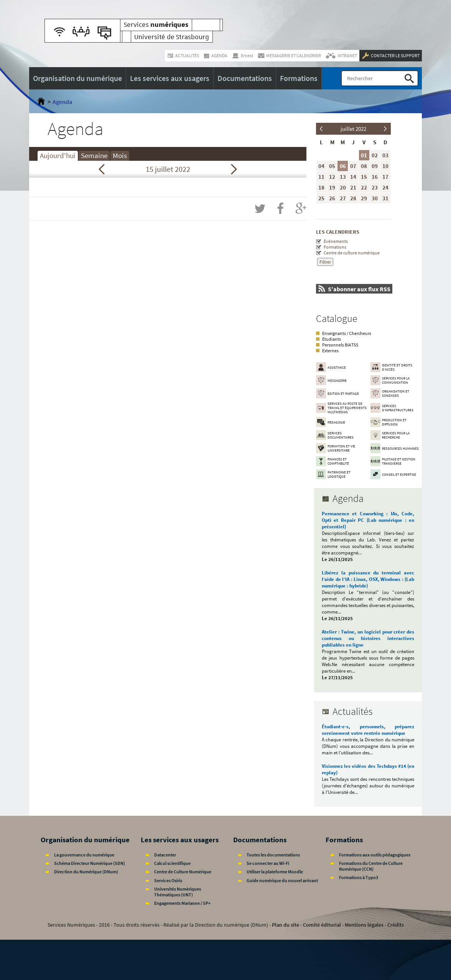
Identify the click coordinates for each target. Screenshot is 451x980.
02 (375, 155)
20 (343, 187)
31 (385, 198)
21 (353, 187)
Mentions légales (364, 925)
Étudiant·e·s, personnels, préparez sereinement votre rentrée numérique (368, 730)
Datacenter (165, 855)
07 (353, 166)
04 (321, 166)
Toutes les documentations (273, 855)
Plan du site (286, 925)
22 (364, 187)
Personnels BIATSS (340, 345)
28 (353, 198)
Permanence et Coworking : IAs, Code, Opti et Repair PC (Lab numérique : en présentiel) (368, 520)
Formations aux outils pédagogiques (375, 855)
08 (364, 166)
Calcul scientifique (172, 863)
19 (332, 187)
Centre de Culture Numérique (183, 872)
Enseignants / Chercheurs (347, 333)
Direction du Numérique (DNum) (86, 872)
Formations (335, 247)
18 (321, 187)
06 (343, 166)
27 (343, 198)
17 (385, 177)
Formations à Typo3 (359, 877)
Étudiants (332, 339)
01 (364, 155)
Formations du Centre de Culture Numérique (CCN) (371, 866)
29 (364, 198)
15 (364, 177)
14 (353, 177)
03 (385, 155)
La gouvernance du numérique (84, 855)
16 (375, 177)
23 (375, 187)
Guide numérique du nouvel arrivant (282, 880)
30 (375, 198)
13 (343, 177)
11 (321, 177)
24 (385, 187)
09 (375, 166)
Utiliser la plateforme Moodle (275, 872)
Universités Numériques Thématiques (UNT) (178, 892)
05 (332, 166)
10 (385, 166)
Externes (330, 351)
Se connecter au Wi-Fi (268, 863)
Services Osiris (168, 880)
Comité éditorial (322, 925)
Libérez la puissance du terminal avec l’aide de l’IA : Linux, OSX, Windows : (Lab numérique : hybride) (368, 579)
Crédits (396, 925)
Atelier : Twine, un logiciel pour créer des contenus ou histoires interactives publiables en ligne (368, 638)
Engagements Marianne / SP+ (182, 903)
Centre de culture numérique (352, 253)
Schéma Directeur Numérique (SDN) (90, 863)
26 (332, 198)
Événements (336, 241)
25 (321, 198)
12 (332, 177)
